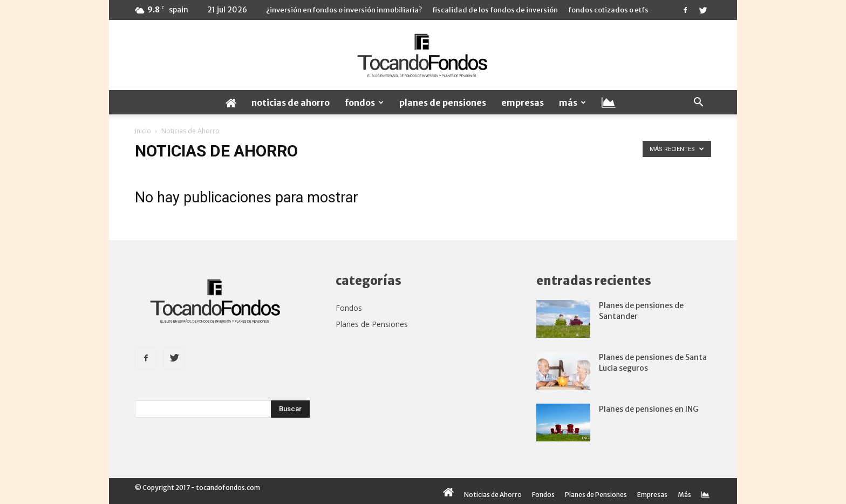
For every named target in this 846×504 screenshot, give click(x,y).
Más (572, 103)
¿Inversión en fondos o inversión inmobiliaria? (344, 10)
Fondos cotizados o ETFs (608, 10)
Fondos (364, 103)
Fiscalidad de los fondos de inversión (495, 10)
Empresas (523, 103)
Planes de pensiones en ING (649, 409)
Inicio (143, 131)
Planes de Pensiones (443, 103)
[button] (698, 103)
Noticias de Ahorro (291, 103)
